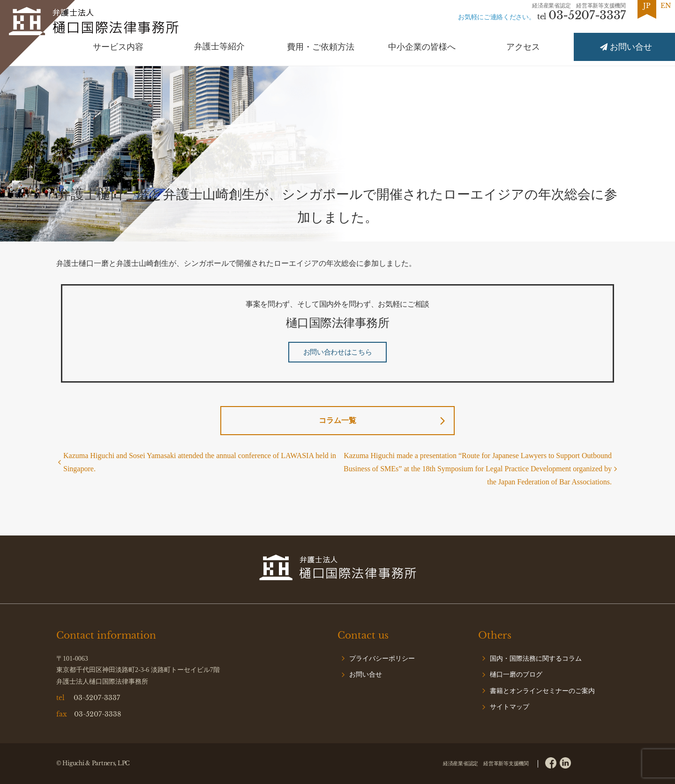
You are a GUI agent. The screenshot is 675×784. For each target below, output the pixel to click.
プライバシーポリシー (382, 659)
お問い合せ (366, 675)
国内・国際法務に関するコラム (536, 659)
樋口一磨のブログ (516, 675)
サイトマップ (510, 707)
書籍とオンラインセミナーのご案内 (542, 691)
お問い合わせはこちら (338, 352)
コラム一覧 (337, 420)
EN (666, 6)
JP (647, 6)
